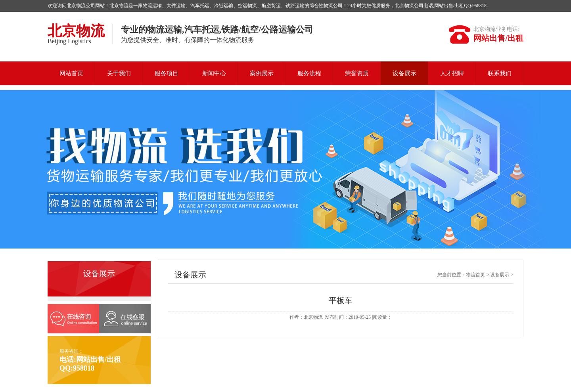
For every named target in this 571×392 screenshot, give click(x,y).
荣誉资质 (357, 73)
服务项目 (167, 73)
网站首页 (71, 73)
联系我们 (500, 73)
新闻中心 (214, 73)
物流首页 (475, 275)
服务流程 (309, 73)
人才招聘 (452, 73)
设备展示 (404, 73)
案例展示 (262, 73)
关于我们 (119, 73)
